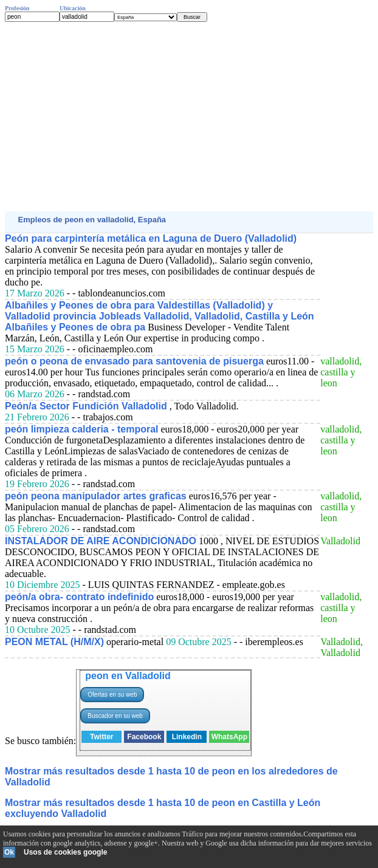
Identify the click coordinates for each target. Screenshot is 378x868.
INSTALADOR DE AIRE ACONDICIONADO (101, 541)
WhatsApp (229, 737)
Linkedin (187, 737)
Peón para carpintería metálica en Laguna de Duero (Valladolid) (151, 238)
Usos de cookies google (65, 852)
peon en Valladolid (128, 676)
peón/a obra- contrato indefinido (79, 597)
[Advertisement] (189, 117)
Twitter (101, 737)
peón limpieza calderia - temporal (82, 429)
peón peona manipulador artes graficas (96, 496)
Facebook (144, 737)
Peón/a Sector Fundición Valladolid (86, 406)
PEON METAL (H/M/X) (54, 642)
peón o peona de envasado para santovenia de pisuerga (134, 361)
